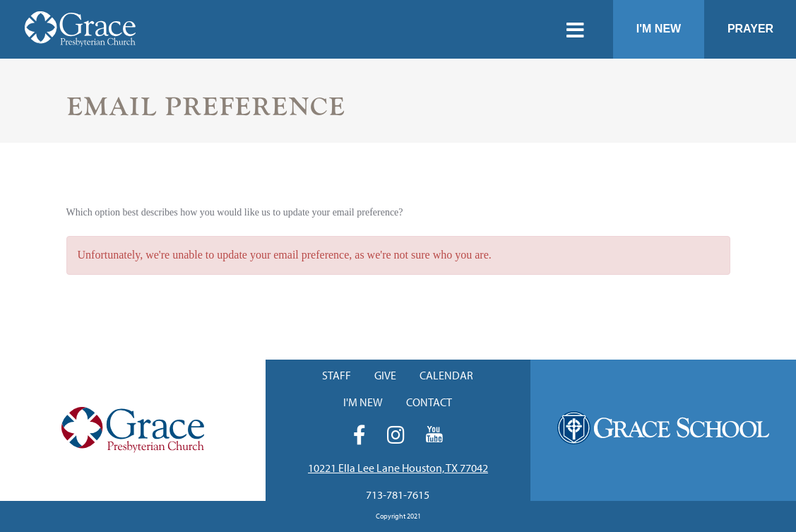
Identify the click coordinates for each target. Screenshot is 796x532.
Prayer (750, 29)
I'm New (659, 29)
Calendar (446, 375)
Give (385, 375)
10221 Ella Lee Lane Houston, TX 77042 (398, 468)
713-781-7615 (398, 495)
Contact (429, 402)
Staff (337, 375)
